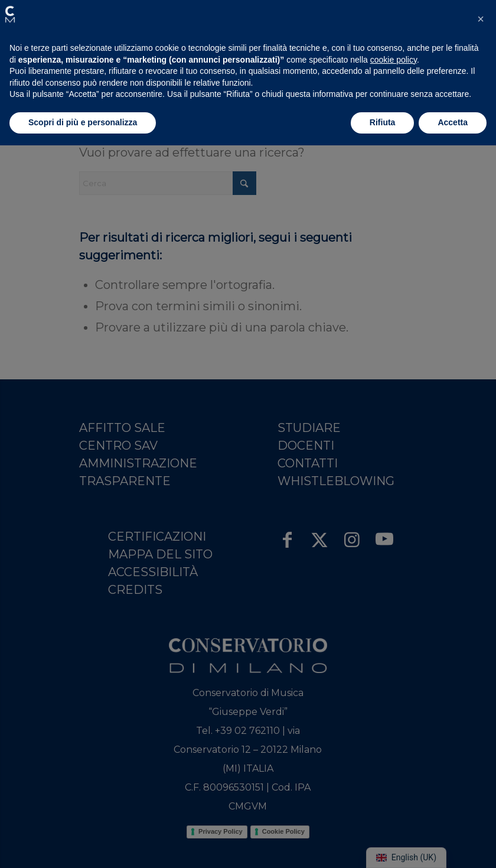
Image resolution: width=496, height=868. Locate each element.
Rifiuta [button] (383, 122)
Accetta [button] (453, 122)
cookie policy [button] (394, 60)
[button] (10, 14)
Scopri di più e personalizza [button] (83, 122)
